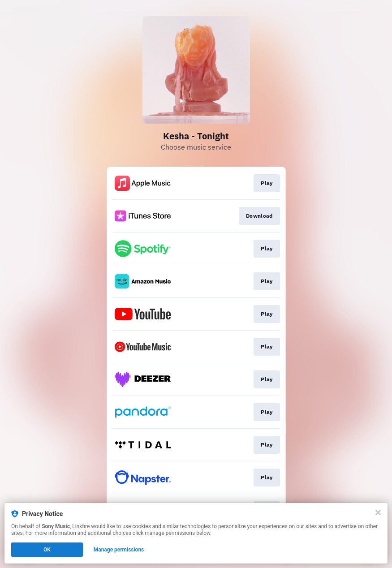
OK (47, 550)
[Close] (378, 512)
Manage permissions (119, 550)
